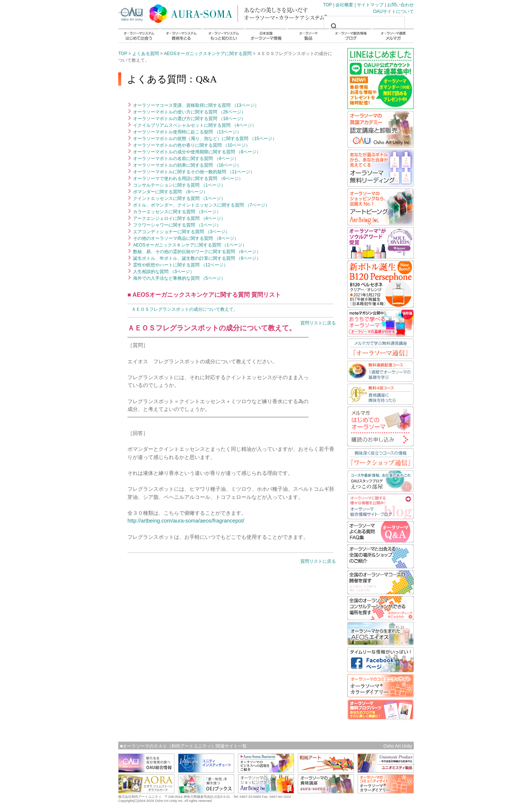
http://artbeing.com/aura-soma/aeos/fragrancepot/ (186, 521)
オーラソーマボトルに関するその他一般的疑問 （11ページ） (193, 172)
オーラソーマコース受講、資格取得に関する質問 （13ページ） (195, 105)
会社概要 (344, 5)
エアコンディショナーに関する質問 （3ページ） (181, 232)
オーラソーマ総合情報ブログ (351, 35)
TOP (192, 12)
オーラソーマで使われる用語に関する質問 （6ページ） (187, 178)
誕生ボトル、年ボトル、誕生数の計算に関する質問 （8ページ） (196, 258)
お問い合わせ (400, 5)
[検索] (363, 27)
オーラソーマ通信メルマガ (393, 35)
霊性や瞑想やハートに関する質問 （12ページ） (180, 265)
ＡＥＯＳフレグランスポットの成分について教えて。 (185, 309)
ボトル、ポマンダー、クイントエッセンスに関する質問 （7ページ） (201, 205)
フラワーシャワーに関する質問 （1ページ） (176, 225)
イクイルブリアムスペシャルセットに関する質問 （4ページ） (194, 125)
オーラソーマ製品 (308, 35)
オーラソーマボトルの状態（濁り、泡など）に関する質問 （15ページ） (204, 139)
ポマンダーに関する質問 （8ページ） (170, 192)
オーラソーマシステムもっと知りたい (223, 35)
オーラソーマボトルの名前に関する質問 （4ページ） (185, 159)
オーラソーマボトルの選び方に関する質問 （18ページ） (189, 119)
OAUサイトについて (393, 11)
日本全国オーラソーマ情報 (266, 35)
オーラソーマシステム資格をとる (181, 35)
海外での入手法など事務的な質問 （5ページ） (179, 278)
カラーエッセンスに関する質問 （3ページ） (176, 212)
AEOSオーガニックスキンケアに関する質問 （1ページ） (189, 245)
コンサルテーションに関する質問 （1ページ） (179, 185)
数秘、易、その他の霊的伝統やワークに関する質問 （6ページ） (196, 252)
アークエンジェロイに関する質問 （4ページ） (179, 218)
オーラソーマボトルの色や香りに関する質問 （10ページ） (191, 145)
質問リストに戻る (318, 323)
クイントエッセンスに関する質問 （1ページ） (179, 198)
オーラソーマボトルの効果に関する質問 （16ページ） (187, 165)
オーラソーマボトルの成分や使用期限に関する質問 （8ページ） (196, 152)
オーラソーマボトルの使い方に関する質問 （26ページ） (189, 112)
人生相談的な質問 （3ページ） (163, 272)
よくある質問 (146, 54)
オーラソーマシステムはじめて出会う (139, 35)
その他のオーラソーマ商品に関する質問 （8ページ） (185, 238)
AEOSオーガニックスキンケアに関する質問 (208, 54)
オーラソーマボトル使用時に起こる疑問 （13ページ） (187, 132)
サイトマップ (370, 5)
